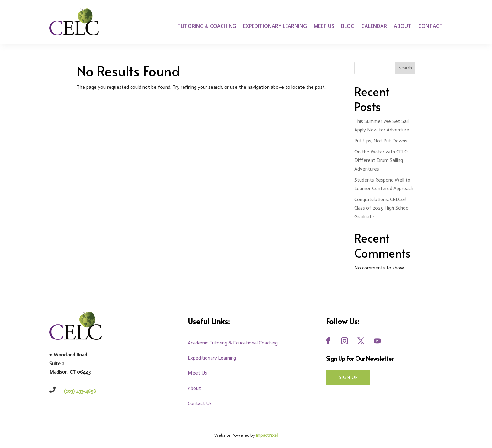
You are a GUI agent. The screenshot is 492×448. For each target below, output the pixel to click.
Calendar (374, 27)
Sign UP (348, 377)
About (403, 27)
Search (405, 68)
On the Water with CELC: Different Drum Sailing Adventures (381, 160)
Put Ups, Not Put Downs (381, 141)
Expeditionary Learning (275, 27)
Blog (348, 27)
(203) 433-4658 (80, 391)
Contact (430, 27)
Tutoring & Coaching (207, 27)
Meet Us (324, 27)
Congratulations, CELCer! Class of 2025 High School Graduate (382, 208)
